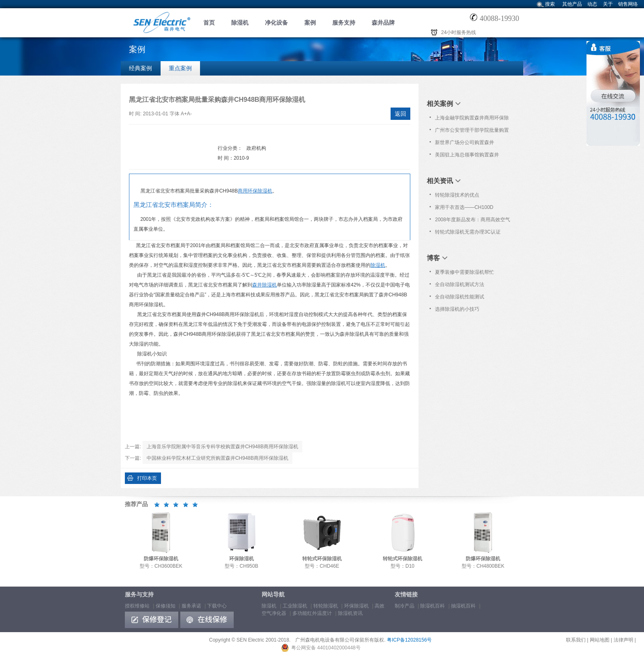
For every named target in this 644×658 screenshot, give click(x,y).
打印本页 (147, 478)
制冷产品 (405, 606)
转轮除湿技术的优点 (457, 195)
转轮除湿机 (326, 606)
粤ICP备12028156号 (409, 640)
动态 (592, 4)
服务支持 (344, 23)
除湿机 (240, 23)
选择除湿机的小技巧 (457, 309)
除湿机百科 (432, 606)
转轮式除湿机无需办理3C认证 (468, 232)
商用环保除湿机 (255, 191)
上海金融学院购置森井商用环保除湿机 (472, 119)
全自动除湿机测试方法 (460, 284)
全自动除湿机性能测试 (460, 297)
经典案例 (140, 68)
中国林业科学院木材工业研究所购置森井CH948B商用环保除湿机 (217, 458)
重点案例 (180, 68)
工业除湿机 (295, 606)
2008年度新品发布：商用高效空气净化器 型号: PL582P (473, 221)
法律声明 (623, 640)
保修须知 (166, 606)
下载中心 (217, 606)
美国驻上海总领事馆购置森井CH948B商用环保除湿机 (467, 156)
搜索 (550, 4)
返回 (400, 114)
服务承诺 (191, 606)
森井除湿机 (264, 285)
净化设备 (276, 23)
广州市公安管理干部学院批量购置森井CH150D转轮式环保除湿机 (472, 132)
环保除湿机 (356, 606)
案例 (310, 23)
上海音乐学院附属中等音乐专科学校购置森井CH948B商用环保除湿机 (222, 447)
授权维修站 (137, 606)
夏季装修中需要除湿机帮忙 (465, 272)
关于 (608, 4)
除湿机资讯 (350, 613)
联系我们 (576, 640)
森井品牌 (383, 23)
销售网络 (628, 4)
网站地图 (600, 640)
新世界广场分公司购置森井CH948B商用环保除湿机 (465, 144)
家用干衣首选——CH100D (464, 207)
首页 (209, 23)
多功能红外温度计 (312, 613)
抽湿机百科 (463, 606)
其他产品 (572, 4)
